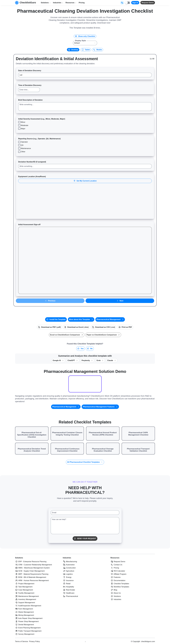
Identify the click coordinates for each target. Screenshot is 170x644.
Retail (67, 584)
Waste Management (24, 612)
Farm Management (24, 609)
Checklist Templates (120, 584)
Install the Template (56, 319)
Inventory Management (26, 599)
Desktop (73, 50)
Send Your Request (85, 539)
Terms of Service (22, 641)
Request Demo (148, 3)
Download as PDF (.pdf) (49, 327)
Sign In (135, 3)
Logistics (68, 574)
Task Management (24, 587)
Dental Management (25, 625)
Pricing (82, 3)
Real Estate (69, 590)
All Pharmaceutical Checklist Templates (85, 462)
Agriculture (68, 571)
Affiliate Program (118, 574)
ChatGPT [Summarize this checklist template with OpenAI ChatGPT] (73, 360)
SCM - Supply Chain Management (30, 571)
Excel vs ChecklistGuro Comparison (67, 335)
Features (116, 577)
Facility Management (25, 593)
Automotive (69, 565)
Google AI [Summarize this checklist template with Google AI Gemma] (58, 360)
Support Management (25, 603)
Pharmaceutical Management (110, 319)
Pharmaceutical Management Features (100, 407)
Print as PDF (125, 327)
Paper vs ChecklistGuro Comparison (103, 335)
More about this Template (81, 319)
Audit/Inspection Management (28, 606)
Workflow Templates (120, 587)
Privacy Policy (34, 641)
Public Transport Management (28, 631)
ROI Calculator (118, 571)
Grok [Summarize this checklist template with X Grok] (100, 360)
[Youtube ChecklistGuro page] (85, 642)
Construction (69, 568)
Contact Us (116, 565)
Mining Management (25, 615)
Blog (114, 590)
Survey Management (25, 634)
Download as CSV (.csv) (104, 327)
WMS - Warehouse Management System (32, 568)
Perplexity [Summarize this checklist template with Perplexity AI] (87, 360)
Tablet (86, 50)
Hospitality (68, 587)
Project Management (25, 584)
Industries (67, 558)
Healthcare (69, 593)
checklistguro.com (148, 641)
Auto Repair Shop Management (29, 618)
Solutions (19, 558)
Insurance (68, 580)
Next (120, 301)
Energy (67, 577)
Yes (81, 349)
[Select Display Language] (122, 3)
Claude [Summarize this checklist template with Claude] (112, 360)
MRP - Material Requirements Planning (32, 574)
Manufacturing (70, 562)
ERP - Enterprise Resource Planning (31, 562)
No (90, 349)
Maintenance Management (27, 596)
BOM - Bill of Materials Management (31, 577)
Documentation (118, 580)
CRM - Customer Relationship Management (34, 565)
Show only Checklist (85, 36)
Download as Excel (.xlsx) (76, 327)
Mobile (98, 50)
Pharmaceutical (70, 596)
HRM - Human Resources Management (32, 580)
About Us (116, 593)
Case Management (24, 590)
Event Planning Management (28, 628)
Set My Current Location (85, 181)
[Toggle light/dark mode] (128, 3)
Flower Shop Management (27, 621)
